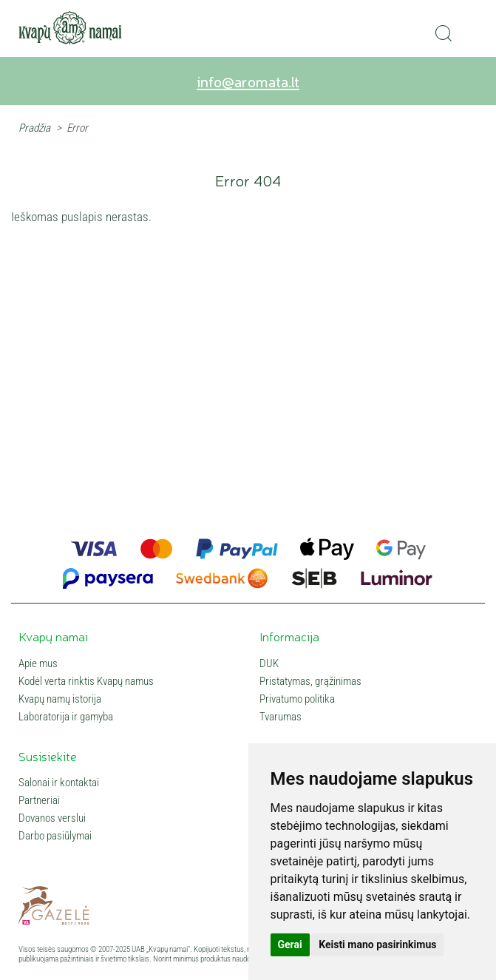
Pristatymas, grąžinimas (310, 681)
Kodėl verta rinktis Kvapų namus (86, 681)
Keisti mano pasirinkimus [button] (377, 944)
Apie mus (38, 663)
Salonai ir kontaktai (59, 783)
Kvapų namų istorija (60, 699)
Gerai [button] (290, 944)
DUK (269, 663)
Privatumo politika (297, 699)
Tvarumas (281, 717)
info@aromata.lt (248, 81)
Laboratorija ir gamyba (66, 717)
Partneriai (39, 800)
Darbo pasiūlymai (55, 836)
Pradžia (34, 128)
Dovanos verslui (52, 818)
